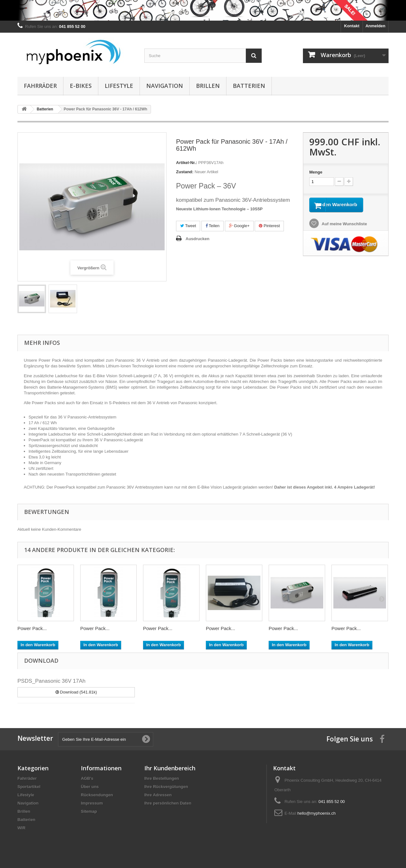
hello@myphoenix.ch (316, 813)
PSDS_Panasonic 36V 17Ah (52, 681)
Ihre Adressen (158, 795)
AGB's (87, 778)
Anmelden (375, 26)
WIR (21, 828)
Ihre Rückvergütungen (166, 787)
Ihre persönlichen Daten (168, 803)
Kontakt (352, 26)
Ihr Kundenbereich (170, 768)
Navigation (165, 86)
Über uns (90, 787)
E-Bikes (81, 86)
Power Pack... (32, 628)
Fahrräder (40, 86)
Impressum (92, 803)
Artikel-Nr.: (187, 163)
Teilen (213, 226)
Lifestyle (119, 86)
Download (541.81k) (76, 692)
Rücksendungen (97, 795)
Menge (316, 172)
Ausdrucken (197, 239)
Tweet (188, 226)
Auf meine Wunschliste (344, 233)
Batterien (249, 86)
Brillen (208, 86)
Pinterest (269, 226)
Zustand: (185, 172)
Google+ (239, 226)
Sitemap (89, 811)
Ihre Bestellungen (162, 778)
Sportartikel (29, 787)
